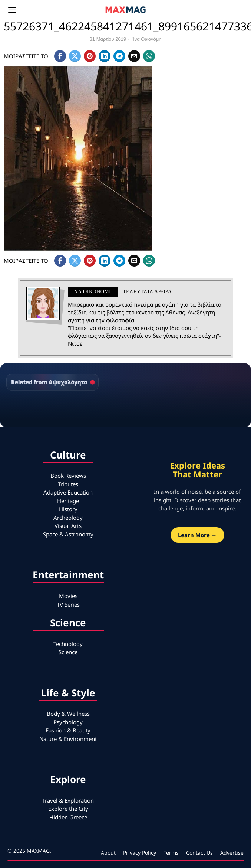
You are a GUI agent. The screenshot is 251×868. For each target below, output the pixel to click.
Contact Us (199, 853)
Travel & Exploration (68, 800)
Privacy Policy (140, 853)
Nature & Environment (68, 739)
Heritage (68, 501)
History (68, 509)
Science (68, 652)
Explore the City (68, 809)
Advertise (232, 853)
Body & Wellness (68, 714)
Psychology (68, 722)
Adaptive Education (68, 492)
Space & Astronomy (68, 534)
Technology (68, 644)
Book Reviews (68, 476)
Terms (171, 853)
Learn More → (197, 535)
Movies (68, 596)
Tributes (68, 484)
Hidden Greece (68, 817)
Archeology (68, 518)
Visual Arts (68, 526)
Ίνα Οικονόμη (147, 39)
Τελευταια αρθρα (147, 292)
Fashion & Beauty (68, 730)
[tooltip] (60, 56)
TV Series (68, 604)
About (108, 853)
